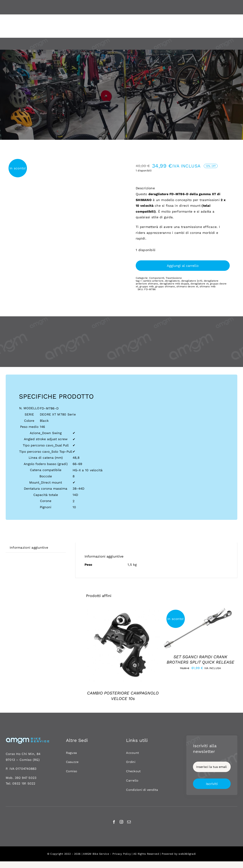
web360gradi (187, 854)
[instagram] (121, 822)
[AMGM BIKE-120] (27, 739)
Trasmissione (174, 278)
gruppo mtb (147, 286)
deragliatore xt (199, 284)
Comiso (26, 760)
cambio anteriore (153, 281)
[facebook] (114, 822)
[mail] (129, 822)
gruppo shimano (165, 286)
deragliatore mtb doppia (174, 284)
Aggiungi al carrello (183, 266)
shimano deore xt (187, 286)
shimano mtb (208, 286)
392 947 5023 (26, 778)
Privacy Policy (122, 854)
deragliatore (172, 281)
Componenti (157, 278)
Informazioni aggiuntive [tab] (29, 548)
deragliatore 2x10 (192, 281)
